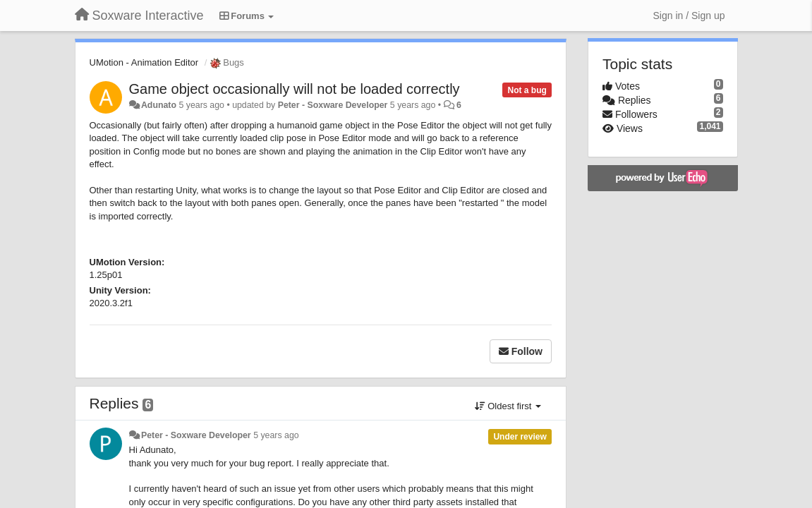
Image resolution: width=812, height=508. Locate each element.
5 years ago (276, 435)
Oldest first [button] (508, 406)
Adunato (159, 105)
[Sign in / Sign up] (689, 16)
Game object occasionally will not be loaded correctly (295, 89)
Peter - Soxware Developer (333, 105)
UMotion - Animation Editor (144, 62)
